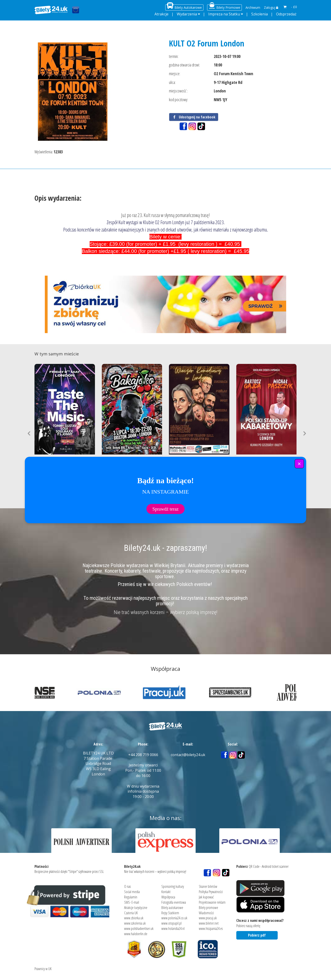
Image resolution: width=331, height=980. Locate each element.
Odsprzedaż (286, 14)
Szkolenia (260, 14)
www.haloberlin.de (136, 931)
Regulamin (131, 895)
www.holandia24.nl (173, 926)
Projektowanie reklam (212, 900)
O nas (127, 884)
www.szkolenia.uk (135, 921)
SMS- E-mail (132, 900)
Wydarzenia (187, 14)
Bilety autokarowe (172, 905)
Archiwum (253, 7)
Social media (132, 889)
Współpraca (168, 895)
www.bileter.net (209, 921)
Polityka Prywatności (211, 889)
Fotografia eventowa (174, 900)
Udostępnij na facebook (194, 117)
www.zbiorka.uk (134, 916)
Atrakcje (161, 14)
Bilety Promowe (228, 7)
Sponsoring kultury (173, 884)
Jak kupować (206, 895)
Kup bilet (65, 484)
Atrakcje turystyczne (136, 905)
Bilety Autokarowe (188, 7)
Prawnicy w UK (43, 966)
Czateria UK (131, 910)
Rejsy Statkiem (170, 910)
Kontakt (166, 889)
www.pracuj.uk (208, 916)
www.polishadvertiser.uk (139, 926)
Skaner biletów (208, 884)
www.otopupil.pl (171, 921)
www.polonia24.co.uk (174, 916)
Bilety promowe (208, 905)
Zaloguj (271, 7)
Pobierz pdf (257, 933)
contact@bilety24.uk (188, 755)
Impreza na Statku (224, 14)
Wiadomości (206, 910)
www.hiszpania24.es (211, 926)
